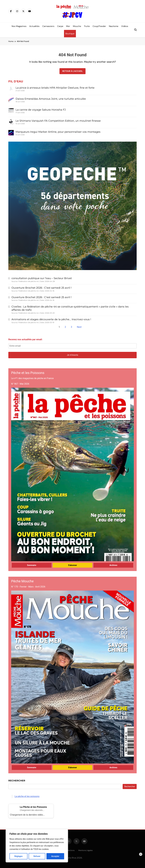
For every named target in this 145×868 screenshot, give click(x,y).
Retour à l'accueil (72, 71)
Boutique (70, 34)
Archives (113, 565)
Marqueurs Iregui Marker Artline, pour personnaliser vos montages (58, 132)
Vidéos (125, 26)
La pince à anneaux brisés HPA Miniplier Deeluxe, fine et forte (55, 88)
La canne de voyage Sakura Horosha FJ (41, 110)
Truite (87, 26)
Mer (68, 26)
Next (79, 327)
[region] (37, 846)
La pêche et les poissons (27, 796)
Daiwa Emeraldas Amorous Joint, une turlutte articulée (51, 99)
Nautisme (114, 26)
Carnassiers (48, 26)
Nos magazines (19, 26)
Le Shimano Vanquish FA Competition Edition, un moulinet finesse (58, 121)
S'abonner (72, 565)
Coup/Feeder (99, 26)
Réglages (18, 856)
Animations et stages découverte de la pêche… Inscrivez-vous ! (51, 319)
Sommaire (32, 565)
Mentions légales (85, 850)
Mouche (77, 26)
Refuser (37, 856)
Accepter (55, 856)
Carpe (60, 26)
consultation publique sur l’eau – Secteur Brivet (42, 278)
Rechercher (17, 781)
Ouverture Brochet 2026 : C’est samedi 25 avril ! (42, 288)
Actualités (34, 26)
